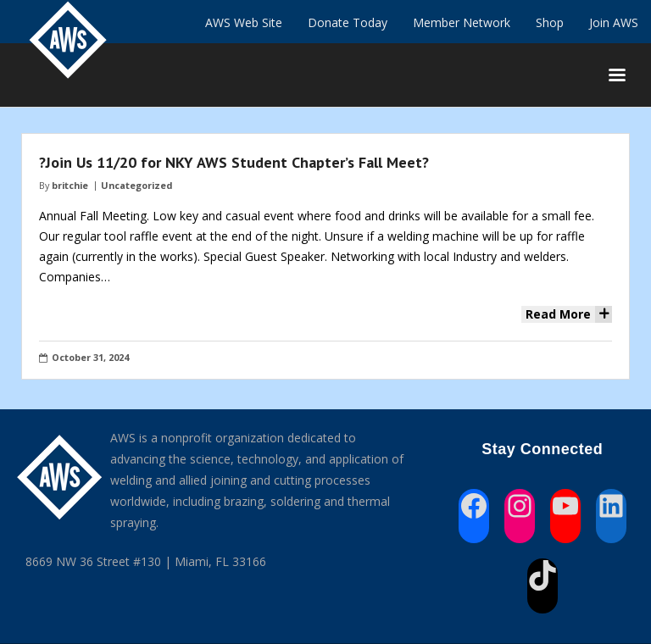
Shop (550, 22)
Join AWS (614, 22)
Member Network (462, 22)
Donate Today (348, 22)
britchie (70, 185)
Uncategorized (136, 185)
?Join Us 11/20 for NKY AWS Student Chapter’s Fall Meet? (234, 162)
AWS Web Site (244, 22)
